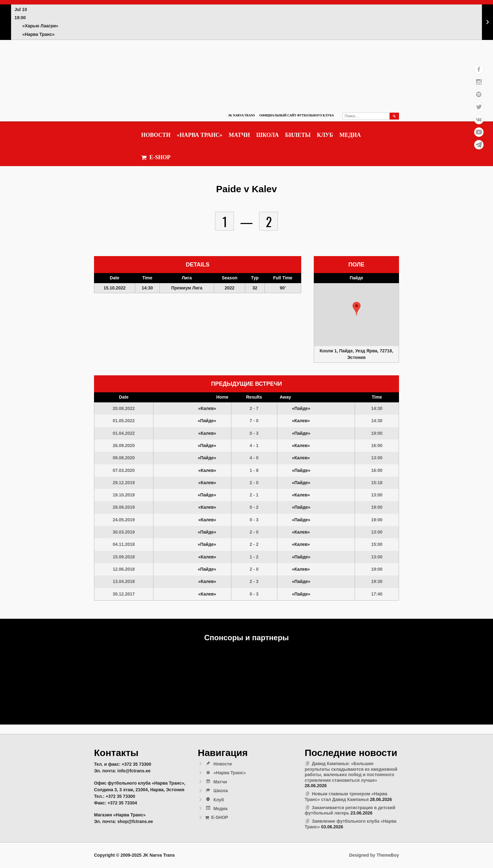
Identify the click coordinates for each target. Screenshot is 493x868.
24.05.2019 (124, 520)
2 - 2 (254, 544)
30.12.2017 (124, 594)
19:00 (377, 433)
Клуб (325, 135)
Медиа (350, 135)
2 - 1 (254, 495)
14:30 (377, 408)
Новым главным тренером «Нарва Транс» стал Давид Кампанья (346, 797)
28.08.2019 (124, 507)
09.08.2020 (124, 458)
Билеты (298, 135)
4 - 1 (254, 445)
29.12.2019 (124, 483)
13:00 (377, 458)
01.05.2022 (124, 421)
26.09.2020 (124, 445)
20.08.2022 (124, 408)
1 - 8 (254, 470)
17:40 (377, 594)
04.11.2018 (124, 544)
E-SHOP (156, 157)
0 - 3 (254, 433)
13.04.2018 (124, 581)
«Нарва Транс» (199, 135)
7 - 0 (254, 421)
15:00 (377, 544)
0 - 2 (254, 507)
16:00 (377, 445)
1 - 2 (254, 557)
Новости (156, 135)
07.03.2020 (124, 470)
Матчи (239, 135)
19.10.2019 (124, 495)
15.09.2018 (124, 557)
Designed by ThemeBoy (374, 855)
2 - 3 (254, 581)
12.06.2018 (124, 569)
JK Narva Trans (241, 115)
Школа (268, 135)
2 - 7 (254, 408)
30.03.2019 (124, 532)
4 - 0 (254, 458)
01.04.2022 (124, 433)
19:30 (377, 581)
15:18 (377, 483)
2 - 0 (254, 483)
